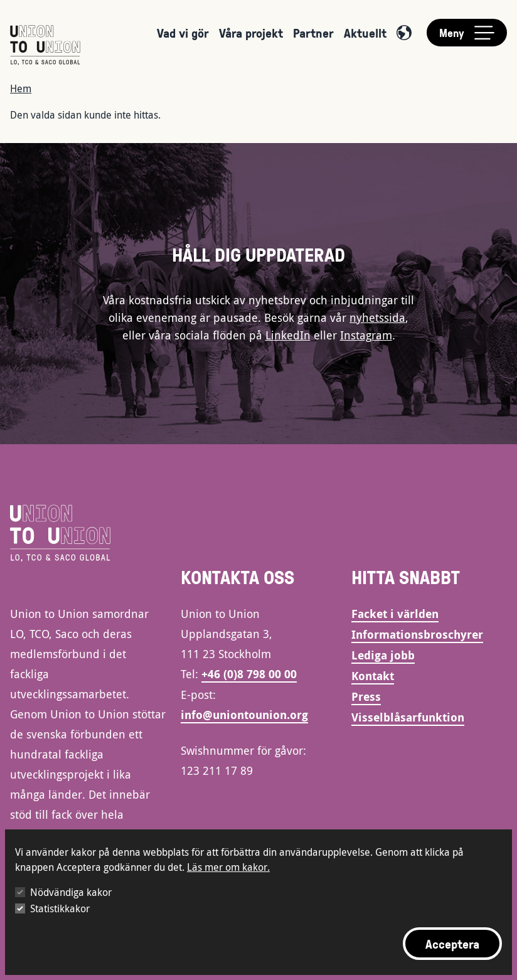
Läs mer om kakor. (228, 867)
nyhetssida (377, 317)
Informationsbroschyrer (417, 635)
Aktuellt (365, 33)
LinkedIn (288, 335)
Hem (21, 88)
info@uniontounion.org (244, 715)
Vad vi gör (183, 33)
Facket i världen (395, 614)
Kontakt (373, 676)
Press (366, 697)
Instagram (366, 335)
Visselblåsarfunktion (408, 717)
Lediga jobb (383, 655)
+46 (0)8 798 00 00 (249, 674)
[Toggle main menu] (467, 33)
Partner (313, 33)
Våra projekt (251, 33)
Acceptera (452, 944)
